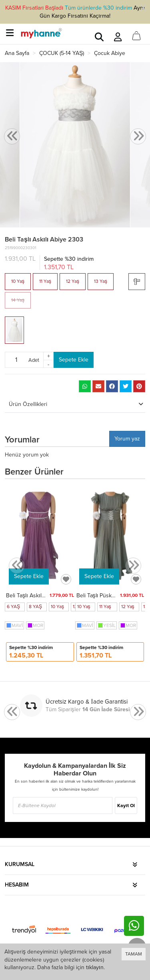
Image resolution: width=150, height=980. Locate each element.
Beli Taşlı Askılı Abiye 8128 (39, 596)
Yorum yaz (127, 439)
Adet (34, 360)
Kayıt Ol (126, 806)
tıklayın (95, 967)
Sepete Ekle (74, 360)
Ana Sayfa (17, 53)
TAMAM (134, 954)
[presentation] (12, 137)
